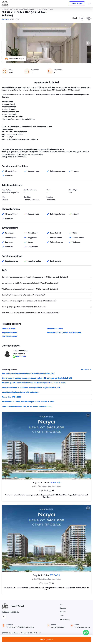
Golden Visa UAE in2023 (11, 397)
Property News (9, 370)
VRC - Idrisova (19, 354)
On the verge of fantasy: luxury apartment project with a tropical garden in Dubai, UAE (37, 378)
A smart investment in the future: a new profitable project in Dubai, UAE (31, 388)
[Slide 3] (38, 60)
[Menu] (90, 4)
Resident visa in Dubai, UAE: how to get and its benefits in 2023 (28, 402)
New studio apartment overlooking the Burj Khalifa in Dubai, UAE (28, 373)
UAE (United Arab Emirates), (45, 486)
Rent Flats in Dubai (9, 336)
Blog (61, 604)
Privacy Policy (65, 619)
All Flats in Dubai (8, 329)
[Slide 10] (55, 60)
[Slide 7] (48, 60)
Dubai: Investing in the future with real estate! (20, 392)
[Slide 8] (50, 60)
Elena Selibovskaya (21, 351)
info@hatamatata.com (82, 627)
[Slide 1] (33, 60)
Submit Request (77, 4)
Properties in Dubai (55, 329)
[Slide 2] (35, 60)
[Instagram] (4, 617)
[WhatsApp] (86, 633)
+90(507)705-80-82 (58, 627)
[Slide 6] (45, 60)
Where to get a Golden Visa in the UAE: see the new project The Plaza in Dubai (33, 383)
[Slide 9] (53, 60)
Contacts (63, 608)
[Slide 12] (60, 60)
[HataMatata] (5, 606)
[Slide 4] (40, 60)
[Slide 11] (58, 60)
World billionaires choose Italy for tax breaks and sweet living (27, 406)
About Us (63, 612)
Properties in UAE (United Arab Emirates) (64, 333)
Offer (62, 616)
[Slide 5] (43, 60)
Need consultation (46, 639)
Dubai (59, 486)
